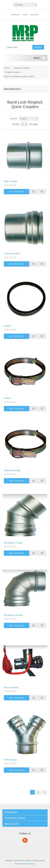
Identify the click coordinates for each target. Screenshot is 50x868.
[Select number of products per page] (24, 124)
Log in (25, 15)
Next (44, 792)
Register (16, 15)
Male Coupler (11, 181)
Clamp (7, 398)
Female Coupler (12, 254)
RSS (25, 840)
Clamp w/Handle (12, 470)
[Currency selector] (25, 5)
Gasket (7, 326)
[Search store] (19, 47)
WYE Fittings (10, 760)
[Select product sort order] (29, 119)
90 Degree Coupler (13, 615)
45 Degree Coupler (13, 543)
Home (7, 68)
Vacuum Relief (11, 687)
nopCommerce (29, 864)
